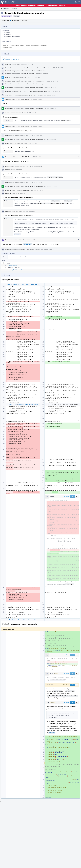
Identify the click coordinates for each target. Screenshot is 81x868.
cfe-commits (25, 84)
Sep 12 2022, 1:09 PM (50, 95)
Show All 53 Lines (22, 620)
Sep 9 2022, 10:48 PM (27, 64)
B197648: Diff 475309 (36, 139)
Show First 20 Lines (12, 284)
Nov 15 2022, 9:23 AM (36, 183)
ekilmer (23, 249)
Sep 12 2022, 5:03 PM (50, 109)
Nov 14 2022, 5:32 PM (50, 139)
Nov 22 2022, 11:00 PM (37, 191)
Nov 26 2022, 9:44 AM (29, 212)
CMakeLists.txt (12, 265)
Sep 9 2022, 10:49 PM (54, 91)
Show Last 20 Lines (34, 620)
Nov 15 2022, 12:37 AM (31, 144)
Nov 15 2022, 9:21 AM (36, 157)
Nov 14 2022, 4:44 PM (36, 126)
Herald (7, 68)
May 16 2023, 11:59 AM (30, 240)
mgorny (31, 74)
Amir (11, 21)
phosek (8, 32)
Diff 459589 (26, 99)
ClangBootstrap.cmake (16, 270)
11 (5, 151)
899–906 (7, 120)
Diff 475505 (26, 157)
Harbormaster (9, 88)
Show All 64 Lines (23, 404)
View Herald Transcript (43, 68)
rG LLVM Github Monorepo (11, 59)
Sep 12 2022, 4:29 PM (36, 99)
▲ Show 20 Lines (12, 404)
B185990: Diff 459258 (36, 88)
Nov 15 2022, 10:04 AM (50, 186)
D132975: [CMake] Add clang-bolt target (35, 91)
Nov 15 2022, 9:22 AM (36, 167)
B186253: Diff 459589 (36, 109)
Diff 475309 (26, 126)
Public (17, 16)
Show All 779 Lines (23, 284)
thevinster (8, 191)
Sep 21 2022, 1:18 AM (30, 113)
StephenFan (24, 74)
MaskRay (8, 34)
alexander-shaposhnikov (13, 36)
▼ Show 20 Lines (34, 284)
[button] (79, 2)
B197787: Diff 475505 (36, 186)
